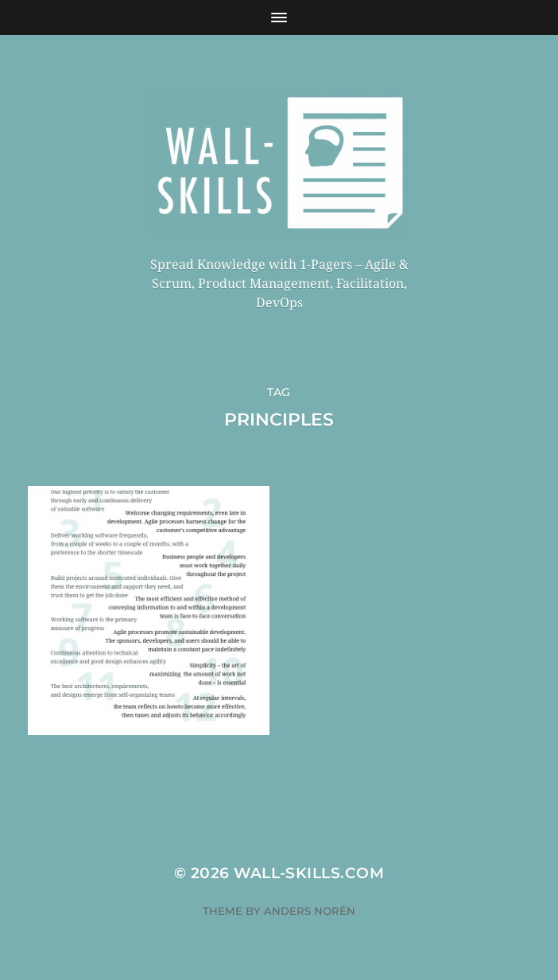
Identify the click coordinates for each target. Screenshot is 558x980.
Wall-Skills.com (309, 873)
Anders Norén (310, 911)
